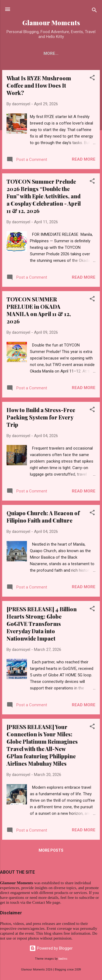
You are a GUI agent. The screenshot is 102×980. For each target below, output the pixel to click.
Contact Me (50, 53)
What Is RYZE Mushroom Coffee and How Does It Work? (39, 86)
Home (20, 53)
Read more (84, 160)
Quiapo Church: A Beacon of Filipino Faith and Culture (43, 518)
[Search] (94, 11)
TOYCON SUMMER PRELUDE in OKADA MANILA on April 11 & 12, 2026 (39, 311)
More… (80, 53)
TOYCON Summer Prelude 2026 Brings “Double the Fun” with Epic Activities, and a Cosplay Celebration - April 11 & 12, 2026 (44, 197)
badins (63, 959)
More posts (51, 851)
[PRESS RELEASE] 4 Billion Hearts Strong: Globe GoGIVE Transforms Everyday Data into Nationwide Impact (42, 625)
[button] (92, 80)
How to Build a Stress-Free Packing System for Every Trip (41, 418)
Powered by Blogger (51, 948)
